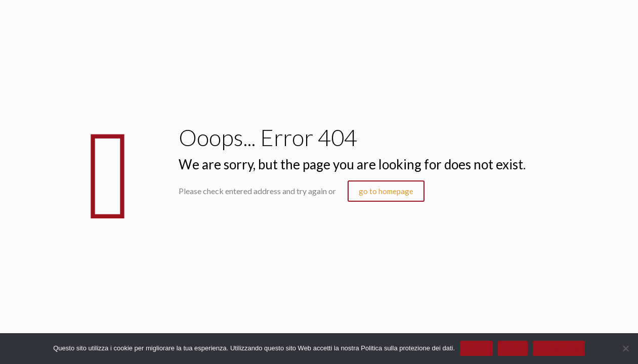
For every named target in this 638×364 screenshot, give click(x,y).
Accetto (476, 348)
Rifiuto (513, 348)
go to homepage (386, 191)
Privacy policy (559, 348)
